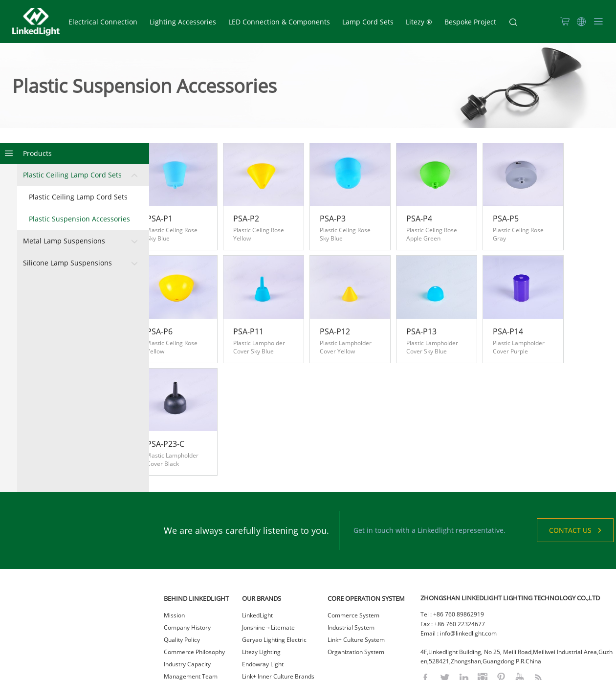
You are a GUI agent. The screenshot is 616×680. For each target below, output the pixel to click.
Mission (174, 560)
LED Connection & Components (279, 22)
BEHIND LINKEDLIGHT (196, 543)
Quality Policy (182, 584)
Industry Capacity (187, 609)
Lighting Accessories (183, 22)
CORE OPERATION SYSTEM (366, 543)
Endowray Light (263, 609)
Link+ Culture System (356, 584)
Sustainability (182, 646)
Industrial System (351, 572)
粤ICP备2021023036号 (361, 670)
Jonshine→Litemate (268, 572)
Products (37, 154)
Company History (187, 572)
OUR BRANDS (262, 543)
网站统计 (405, 670)
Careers (175, 633)
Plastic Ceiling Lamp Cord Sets (72, 175)
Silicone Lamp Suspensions (67, 263)
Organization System (356, 597)
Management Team (191, 621)
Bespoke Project (470, 22)
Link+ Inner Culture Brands (278, 621)
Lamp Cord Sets (368, 22)
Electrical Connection (103, 22)
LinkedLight (257, 560)
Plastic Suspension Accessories (79, 219)
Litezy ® (419, 22)
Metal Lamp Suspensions (64, 241)
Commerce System (353, 560)
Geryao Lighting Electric (274, 584)
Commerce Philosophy (194, 597)
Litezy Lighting (261, 597)
